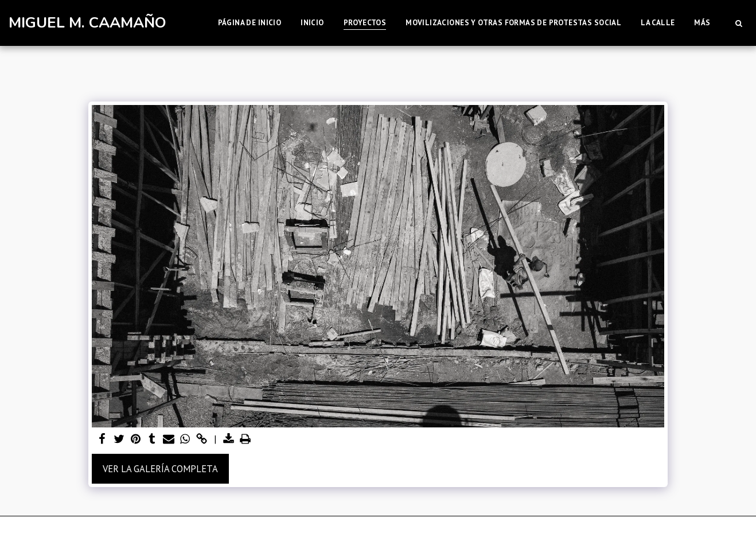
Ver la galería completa (160, 469)
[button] (739, 23)
